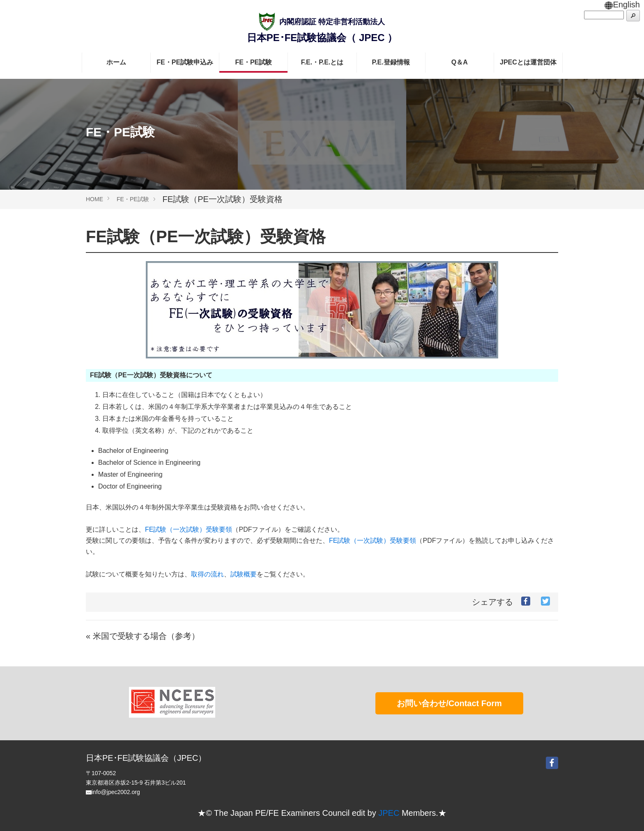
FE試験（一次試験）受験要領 (189, 529)
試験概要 (244, 574)
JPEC (389, 813)
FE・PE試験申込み (185, 62)
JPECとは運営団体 (528, 62)
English (622, 5)
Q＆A (460, 62)
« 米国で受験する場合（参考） (143, 636)
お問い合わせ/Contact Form (449, 703)
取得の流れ (207, 574)
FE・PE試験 (253, 62)
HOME (94, 199)
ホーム (116, 62)
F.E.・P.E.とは (322, 62)
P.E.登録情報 (391, 62)
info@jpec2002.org (116, 792)
